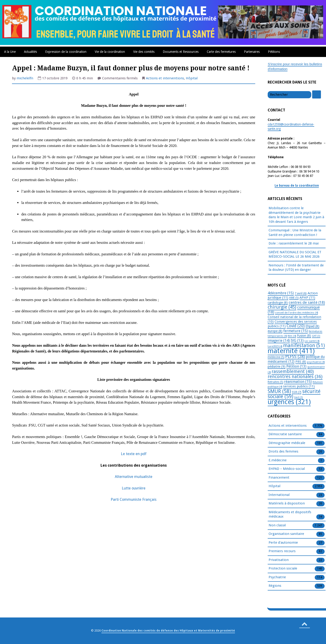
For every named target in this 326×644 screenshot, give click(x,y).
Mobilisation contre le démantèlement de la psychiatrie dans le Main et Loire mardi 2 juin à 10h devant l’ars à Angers (296, 215)
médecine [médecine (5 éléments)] (276, 357)
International (279, 495)
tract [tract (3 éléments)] (299, 397)
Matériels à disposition (287, 504)
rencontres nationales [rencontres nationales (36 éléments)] (295, 377)
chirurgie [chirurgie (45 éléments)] (282, 307)
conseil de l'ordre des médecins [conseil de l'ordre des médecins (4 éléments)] (296, 313)
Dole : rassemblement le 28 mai (294, 243)
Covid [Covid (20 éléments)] (296, 326)
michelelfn (25, 78)
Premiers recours (282, 551)
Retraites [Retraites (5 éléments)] (275, 382)
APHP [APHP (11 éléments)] (307, 298)
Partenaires (252, 52)
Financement (279, 478)
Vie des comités (144, 52)
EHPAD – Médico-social (287, 469)
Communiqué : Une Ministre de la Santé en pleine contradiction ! (295, 233)
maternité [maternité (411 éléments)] (291, 351)
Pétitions (274, 52)
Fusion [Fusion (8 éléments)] (304, 336)
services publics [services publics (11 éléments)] (299, 386)
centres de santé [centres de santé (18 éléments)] (307, 302)
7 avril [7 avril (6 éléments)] (301, 293)
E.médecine (278, 460)
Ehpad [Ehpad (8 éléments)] (312, 326)
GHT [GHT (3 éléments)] (316, 336)
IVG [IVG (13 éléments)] (297, 341)
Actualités (30, 52)
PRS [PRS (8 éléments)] (301, 362)
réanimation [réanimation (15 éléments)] (298, 382)
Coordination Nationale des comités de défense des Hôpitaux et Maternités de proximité (168, 631)
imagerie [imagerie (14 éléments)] (279, 341)
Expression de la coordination (66, 52)
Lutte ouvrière (134, 488)
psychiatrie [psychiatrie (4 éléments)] (316, 362)
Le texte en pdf (134, 454)
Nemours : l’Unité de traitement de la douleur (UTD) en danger (296, 268)
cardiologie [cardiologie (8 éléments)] (278, 303)
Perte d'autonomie (283, 543)
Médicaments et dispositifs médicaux (290, 515)
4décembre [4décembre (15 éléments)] (281, 293)
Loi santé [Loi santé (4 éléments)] (312, 341)
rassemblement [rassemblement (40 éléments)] (293, 371)
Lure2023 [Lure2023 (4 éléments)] (275, 346)
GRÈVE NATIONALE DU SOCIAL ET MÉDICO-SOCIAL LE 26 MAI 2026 (295, 254)
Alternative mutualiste (134, 477)
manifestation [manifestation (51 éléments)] (304, 345)
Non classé (277, 525)
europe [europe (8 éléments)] (275, 331)
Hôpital (192, 78)
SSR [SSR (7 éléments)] (297, 392)
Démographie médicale (287, 443)
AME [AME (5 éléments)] (294, 298)
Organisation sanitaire (286, 534)
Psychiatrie (277, 577)
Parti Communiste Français (134, 499)
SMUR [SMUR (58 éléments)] (279, 391)
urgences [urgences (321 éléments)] (289, 402)
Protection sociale (283, 569)
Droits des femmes (283, 452)
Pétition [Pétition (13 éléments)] (296, 366)
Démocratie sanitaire (285, 434)
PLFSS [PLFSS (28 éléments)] (295, 356)
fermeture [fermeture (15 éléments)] (296, 331)
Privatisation (279, 560)
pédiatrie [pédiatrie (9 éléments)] (277, 367)
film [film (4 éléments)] (292, 336)
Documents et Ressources (181, 52)
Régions (275, 586)
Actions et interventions (165, 78)
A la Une (10, 52)
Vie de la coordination (110, 52)
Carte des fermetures (221, 52)
